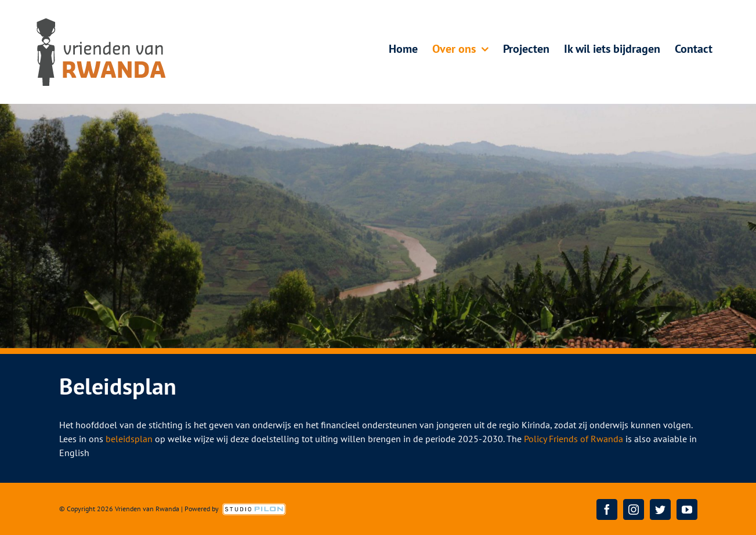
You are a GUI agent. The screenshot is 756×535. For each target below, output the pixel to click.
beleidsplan (129, 439)
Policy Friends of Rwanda (574, 439)
